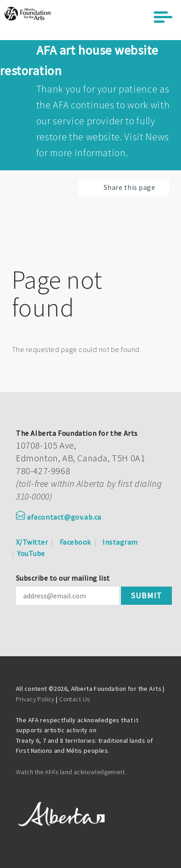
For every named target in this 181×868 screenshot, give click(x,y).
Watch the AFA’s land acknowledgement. (71, 772)
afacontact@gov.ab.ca (59, 517)
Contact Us (74, 699)
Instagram (120, 542)
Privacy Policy (35, 699)
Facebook (75, 542)
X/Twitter (32, 542)
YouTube (31, 553)
